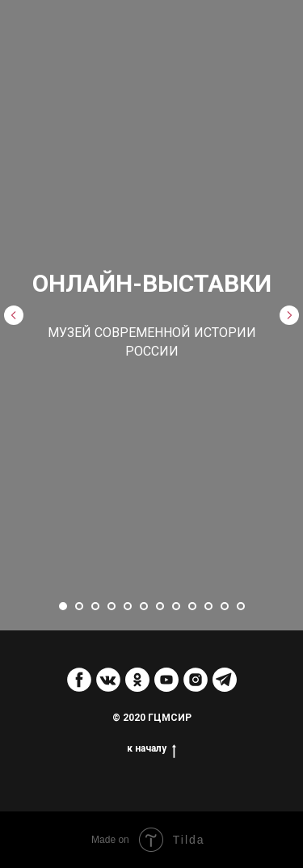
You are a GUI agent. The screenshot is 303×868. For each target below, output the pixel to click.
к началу (151, 748)
